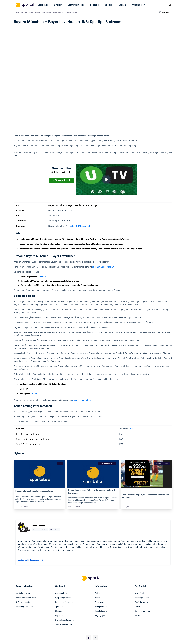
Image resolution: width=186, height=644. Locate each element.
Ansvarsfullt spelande (64, 593)
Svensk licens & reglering (65, 620)
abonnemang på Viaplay (103, 267)
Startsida (19, 12)
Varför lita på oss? (142, 602)
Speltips (109, 5)
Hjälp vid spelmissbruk (64, 598)
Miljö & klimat (60, 616)
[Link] (40, 474)
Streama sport (139, 5)
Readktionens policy (142, 611)
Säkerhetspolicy (101, 611)
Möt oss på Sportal (142, 598)
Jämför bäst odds (76, 5)
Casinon (122, 5)
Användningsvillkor (23, 593)
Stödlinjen (59, 611)
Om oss (138, 616)
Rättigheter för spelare (64, 602)
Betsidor (58, 5)
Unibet (34, 394)
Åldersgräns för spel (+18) (26, 598)
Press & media (100, 602)
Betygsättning (140, 593)
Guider (98, 593)
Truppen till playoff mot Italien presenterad (34, 491)
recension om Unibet (81, 400)
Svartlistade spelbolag (64, 625)
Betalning (94, 5)
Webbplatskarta (101, 607)
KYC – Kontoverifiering (24, 602)
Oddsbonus (43, 5)
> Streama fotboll (62, 180)
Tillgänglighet (100, 616)
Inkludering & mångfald (25, 607)
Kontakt (98, 598)
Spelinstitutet (60, 607)
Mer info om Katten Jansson (31, 560)
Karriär (137, 607)
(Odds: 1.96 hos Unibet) (80, 226)
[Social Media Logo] (89, 638)
